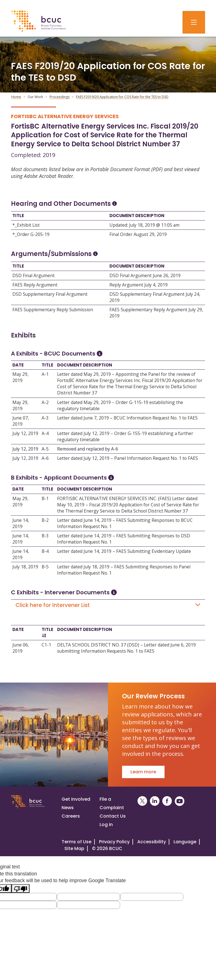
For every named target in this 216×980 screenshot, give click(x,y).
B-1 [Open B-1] (45, 498)
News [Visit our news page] (68, 808)
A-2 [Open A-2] (45, 402)
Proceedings (59, 97)
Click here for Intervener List (108, 605)
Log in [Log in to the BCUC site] (106, 825)
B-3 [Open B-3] (45, 536)
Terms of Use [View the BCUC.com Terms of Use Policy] (76, 842)
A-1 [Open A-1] (45, 374)
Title (18, 216)
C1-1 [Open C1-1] (46, 645)
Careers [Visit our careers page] (71, 816)
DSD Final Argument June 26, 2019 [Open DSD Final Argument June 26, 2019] (145, 275)
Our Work (35, 97)
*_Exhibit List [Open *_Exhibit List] (26, 225)
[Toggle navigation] (194, 22)
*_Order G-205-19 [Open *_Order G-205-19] (31, 234)
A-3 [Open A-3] (45, 418)
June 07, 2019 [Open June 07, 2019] (21, 421)
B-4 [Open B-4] (45, 551)
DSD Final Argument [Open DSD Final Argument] (33, 275)
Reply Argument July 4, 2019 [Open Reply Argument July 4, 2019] (139, 285)
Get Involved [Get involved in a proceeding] (76, 799)
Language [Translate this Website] (185, 842)
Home (16, 97)
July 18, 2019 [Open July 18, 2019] (25, 567)
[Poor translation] (21, 889)
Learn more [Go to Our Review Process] (143, 772)
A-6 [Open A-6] (45, 458)
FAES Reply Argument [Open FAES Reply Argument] (35, 285)
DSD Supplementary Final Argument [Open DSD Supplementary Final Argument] (50, 294)
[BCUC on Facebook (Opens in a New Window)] (167, 801)
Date (18, 365)
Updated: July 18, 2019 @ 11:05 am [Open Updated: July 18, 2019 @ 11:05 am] (144, 225)
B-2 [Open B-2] (45, 520)
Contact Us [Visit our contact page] (113, 816)
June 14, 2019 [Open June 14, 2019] (21, 523)
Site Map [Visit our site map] (74, 848)
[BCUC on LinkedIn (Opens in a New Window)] (155, 801)
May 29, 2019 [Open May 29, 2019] (20, 377)
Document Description (137, 216)
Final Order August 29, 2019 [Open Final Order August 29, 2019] (138, 234)
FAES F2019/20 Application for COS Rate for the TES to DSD (122, 97)
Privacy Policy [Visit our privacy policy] (114, 842)
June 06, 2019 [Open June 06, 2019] (21, 648)
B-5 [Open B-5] (45, 567)
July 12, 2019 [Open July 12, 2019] (25, 433)
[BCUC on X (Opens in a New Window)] (142, 801)
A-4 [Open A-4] (45, 433)
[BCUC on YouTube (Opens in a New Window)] (180, 801)
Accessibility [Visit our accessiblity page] (152, 842)
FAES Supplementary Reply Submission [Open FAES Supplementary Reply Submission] (53, 310)
